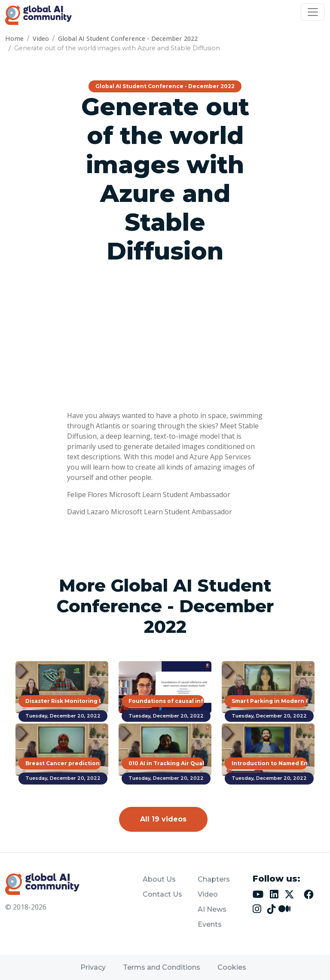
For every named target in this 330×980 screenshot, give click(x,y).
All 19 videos (163, 819)
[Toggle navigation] (313, 12)
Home (14, 38)
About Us (159, 879)
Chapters (214, 879)
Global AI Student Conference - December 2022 (128, 38)
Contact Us (162, 894)
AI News (212, 909)
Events (210, 924)
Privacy (93, 967)
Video (41, 38)
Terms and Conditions (162, 967)
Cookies (232, 967)
